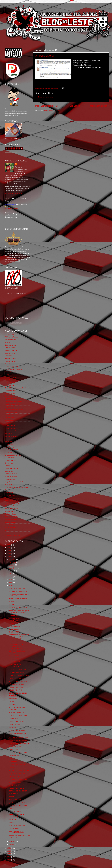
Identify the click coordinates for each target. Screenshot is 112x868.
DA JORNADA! (14, 629)
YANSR (8, 530)
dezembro (13, 559)
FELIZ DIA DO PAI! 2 (16, 687)
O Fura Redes (10, 458)
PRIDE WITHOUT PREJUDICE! (15, 666)
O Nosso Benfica (11, 460)
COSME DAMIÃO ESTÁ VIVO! (19, 764)
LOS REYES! (13, 718)
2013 (9, 554)
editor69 (20, 164)
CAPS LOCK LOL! (15, 782)
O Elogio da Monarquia (13, 455)
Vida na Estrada (10, 522)
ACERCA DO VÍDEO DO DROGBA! (17, 709)
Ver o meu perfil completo (14, 193)
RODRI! (11, 797)
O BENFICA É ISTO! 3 (16, 721)
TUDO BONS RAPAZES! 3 (18, 599)
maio (11, 580)
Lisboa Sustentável (11, 428)
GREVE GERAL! (15, 659)
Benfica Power (10, 353)
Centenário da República (13, 369)
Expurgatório (9, 396)
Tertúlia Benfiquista (11, 509)
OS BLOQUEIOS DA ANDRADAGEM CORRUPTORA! (16, 646)
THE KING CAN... (15, 696)
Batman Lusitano (11, 348)
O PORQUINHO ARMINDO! (18, 738)
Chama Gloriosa (11, 372)
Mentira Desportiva (11, 431)
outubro (12, 565)
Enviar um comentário (46, 97)
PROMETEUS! (14, 828)
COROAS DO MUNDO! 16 (18, 779)
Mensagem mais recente (47, 106)
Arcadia (8, 342)
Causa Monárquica (11, 367)
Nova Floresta (10, 447)
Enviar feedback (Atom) (52, 111)
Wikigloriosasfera (11, 527)
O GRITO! (12, 767)
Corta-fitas (9, 380)
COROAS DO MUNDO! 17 (18, 753)
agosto (12, 571)
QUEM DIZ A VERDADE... (18, 803)
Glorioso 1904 (10, 420)
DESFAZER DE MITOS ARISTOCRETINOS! (17, 832)
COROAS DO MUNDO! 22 (18, 608)
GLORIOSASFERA (12, 415)
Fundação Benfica (11, 412)
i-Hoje (7, 533)
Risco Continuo (10, 495)
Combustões (9, 375)
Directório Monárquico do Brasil (16, 388)
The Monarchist (10, 511)
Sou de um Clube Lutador (14, 506)
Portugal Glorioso (11, 476)
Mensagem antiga (99, 106)
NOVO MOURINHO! (16, 812)
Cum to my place (11, 383)
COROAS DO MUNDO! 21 (18, 669)
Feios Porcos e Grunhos (13, 404)
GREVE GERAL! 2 (15, 656)
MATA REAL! (13, 762)
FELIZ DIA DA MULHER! (17, 788)
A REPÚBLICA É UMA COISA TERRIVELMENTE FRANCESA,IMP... (19, 637)
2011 (9, 848)
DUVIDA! (12, 642)
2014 (9, 551)
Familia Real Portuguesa (13, 401)
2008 (9, 857)
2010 (9, 851)
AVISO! (11, 623)
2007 (9, 860)
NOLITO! (12, 702)
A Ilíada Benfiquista (12, 337)
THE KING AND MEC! (16, 672)
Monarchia (9, 434)
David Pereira (10, 385)
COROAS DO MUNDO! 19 (18, 715)
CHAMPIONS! (14, 615)
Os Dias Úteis (10, 471)
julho (11, 574)
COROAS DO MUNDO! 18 (18, 741)
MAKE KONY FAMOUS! (17, 785)
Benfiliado (8, 356)
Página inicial (74, 106)
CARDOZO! (13, 699)
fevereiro (12, 841)
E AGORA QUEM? (15, 724)
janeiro (12, 844)
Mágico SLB (9, 442)
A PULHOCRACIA (45, 56)
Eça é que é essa (11, 399)
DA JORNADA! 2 (15, 626)
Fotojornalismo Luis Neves (14, 409)
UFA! (11, 759)
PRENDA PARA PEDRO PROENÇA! (17, 815)
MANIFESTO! (13, 750)
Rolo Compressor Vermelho (14, 498)
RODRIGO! (13, 705)
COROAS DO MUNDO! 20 (18, 693)
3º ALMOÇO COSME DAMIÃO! (19, 770)
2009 (9, 854)
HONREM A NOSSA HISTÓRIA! (16, 619)
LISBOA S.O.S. (10, 425)
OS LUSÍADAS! (14, 756)
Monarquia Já (10, 439)
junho (11, 577)
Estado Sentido (10, 393)
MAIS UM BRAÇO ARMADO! (19, 681)
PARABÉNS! (13, 602)
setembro (13, 568)
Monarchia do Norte (12, 436)
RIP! (10, 809)
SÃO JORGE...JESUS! (17, 684)
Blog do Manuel (10, 361)
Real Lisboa (9, 485)
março (11, 586)
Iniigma (8, 423)
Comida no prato (11, 377)
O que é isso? (10, 463)
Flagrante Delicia (11, 407)
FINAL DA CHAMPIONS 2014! (19, 675)
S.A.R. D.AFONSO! (15, 632)
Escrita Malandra (11, 391)
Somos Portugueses (12, 503)
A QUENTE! (13, 822)
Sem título (12, 727)
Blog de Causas (10, 358)
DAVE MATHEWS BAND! (17, 730)
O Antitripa (9, 452)
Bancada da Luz (11, 345)
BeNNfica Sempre (11, 350)
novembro (13, 562)
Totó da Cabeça (10, 514)
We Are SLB (9, 525)
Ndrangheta (9, 444)
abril (11, 583)
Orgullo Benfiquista (11, 468)
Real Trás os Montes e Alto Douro (16, 487)
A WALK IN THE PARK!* (17, 776)
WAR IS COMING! (15, 800)
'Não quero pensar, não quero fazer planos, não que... (19, 612)
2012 (9, 557)
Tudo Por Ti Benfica (12, 517)
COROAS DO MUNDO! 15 (18, 791)
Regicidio (8, 490)
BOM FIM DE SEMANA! (17, 588)
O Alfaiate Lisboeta (11, 450)
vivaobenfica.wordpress (13, 536)
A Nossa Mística (10, 340)
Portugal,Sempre (11, 479)
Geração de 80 (10, 417)
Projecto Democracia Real (14, 482)
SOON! (11, 605)
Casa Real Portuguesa (13, 364)
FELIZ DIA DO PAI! (15, 690)
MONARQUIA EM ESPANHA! (19, 744)
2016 (9, 545)
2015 (9, 548)
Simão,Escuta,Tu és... (12, 501)
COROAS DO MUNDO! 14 (18, 806)
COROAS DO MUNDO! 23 (18, 591)
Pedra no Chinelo (11, 474)
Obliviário (8, 466)
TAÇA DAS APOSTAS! (16, 662)
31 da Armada (10, 334)
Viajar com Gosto (11, 519)
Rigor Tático (9, 493)
